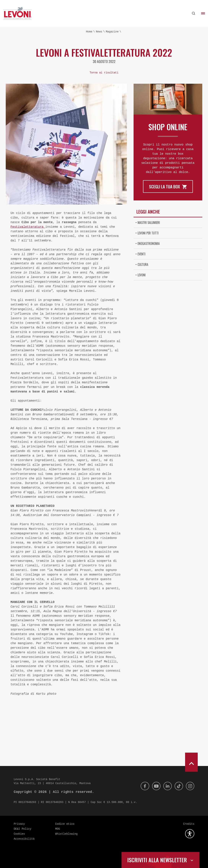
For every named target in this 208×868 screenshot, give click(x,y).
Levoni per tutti (148, 233)
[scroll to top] (191, 762)
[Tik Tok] (178, 786)
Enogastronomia (149, 244)
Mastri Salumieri (149, 223)
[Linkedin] (166, 786)
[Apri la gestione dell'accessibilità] (190, 834)
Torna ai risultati (104, 73)
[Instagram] (190, 786)
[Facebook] (142, 786)
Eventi (141, 254)
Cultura (143, 264)
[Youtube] (154, 786)
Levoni (142, 275)
